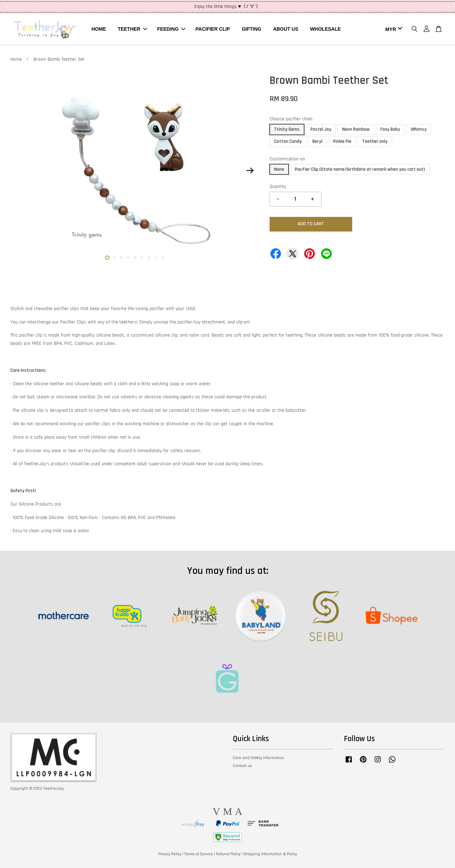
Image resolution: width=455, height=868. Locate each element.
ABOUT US (286, 29)
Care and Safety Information (258, 758)
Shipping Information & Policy (270, 854)
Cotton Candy (288, 141)
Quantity (278, 187)
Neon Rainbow (356, 129)
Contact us (242, 766)
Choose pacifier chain (291, 119)
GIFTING (251, 29)
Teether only (375, 141)
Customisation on (287, 159)
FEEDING (171, 29)
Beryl (317, 141)
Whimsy (419, 129)
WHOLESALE (325, 29)
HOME (99, 29)
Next (250, 170)
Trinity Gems (287, 129)
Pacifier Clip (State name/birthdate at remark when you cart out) (360, 169)
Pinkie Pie (342, 141)
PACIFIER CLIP (213, 29)
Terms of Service (199, 854)
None (279, 169)
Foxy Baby (390, 129)
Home (16, 59)
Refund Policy (228, 854)
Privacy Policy (170, 854)
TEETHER (132, 29)
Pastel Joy (321, 129)
